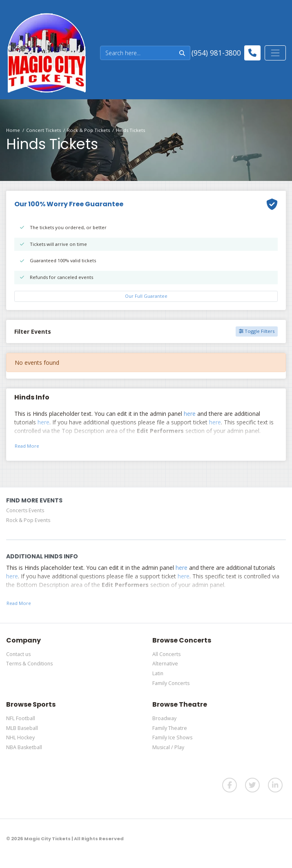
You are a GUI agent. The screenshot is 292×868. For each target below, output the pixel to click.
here (190, 414)
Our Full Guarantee (146, 296)
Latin (158, 673)
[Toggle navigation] (275, 53)
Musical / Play (168, 747)
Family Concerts (171, 683)
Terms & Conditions (29, 664)
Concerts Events (25, 510)
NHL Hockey (20, 737)
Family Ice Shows (172, 737)
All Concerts (166, 654)
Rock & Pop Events (28, 520)
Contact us (18, 654)
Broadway (164, 718)
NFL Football (21, 718)
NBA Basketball (24, 747)
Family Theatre (170, 728)
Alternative (165, 664)
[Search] (137, 53)
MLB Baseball (22, 728)
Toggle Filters (257, 331)
